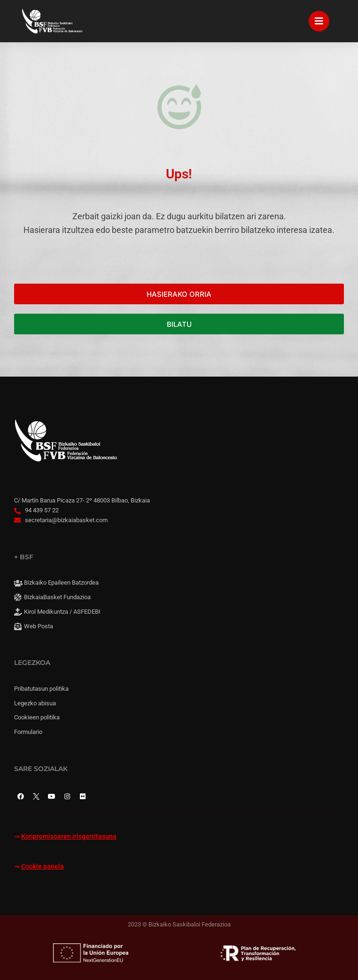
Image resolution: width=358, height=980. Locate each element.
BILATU (179, 324)
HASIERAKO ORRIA (179, 294)
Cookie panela (43, 867)
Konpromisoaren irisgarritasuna (69, 837)
